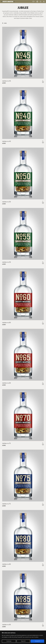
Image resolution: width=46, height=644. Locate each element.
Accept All (37, 641)
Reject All (23, 641)
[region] (23, 637)
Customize (9, 641)
